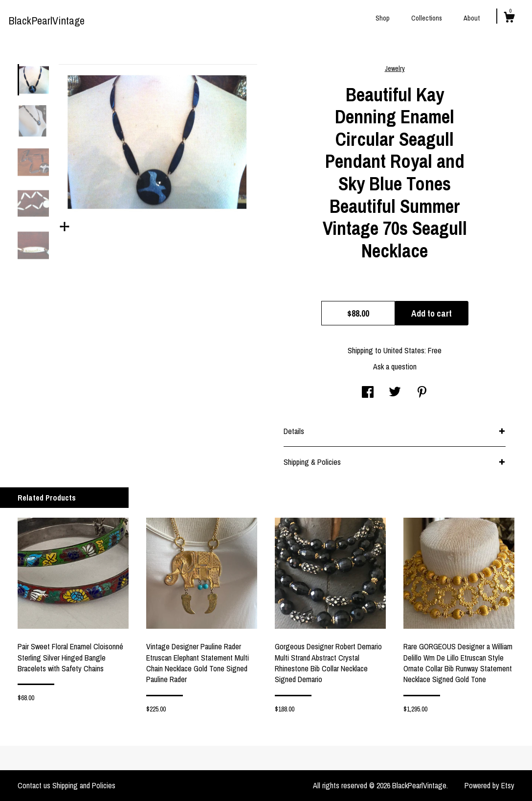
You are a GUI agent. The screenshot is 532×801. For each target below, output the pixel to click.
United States (404, 350)
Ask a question (395, 366)
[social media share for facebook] (368, 393)
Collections (427, 18)
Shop (383, 18)
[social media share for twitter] (395, 393)
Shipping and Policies (84, 785)
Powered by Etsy (489, 785)
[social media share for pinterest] (422, 393)
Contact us (34, 785)
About (472, 18)
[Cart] (509, 19)
